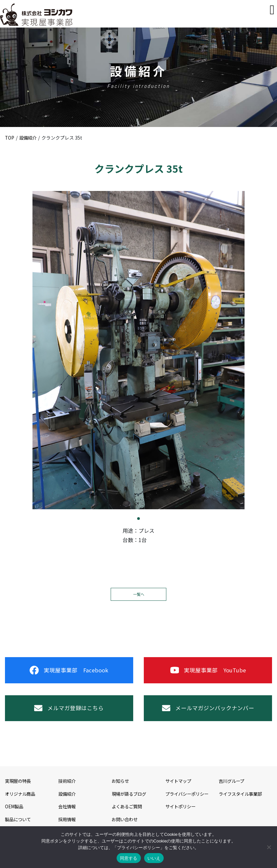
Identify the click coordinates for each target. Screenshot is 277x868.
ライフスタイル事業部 (242, 801)
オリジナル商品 (21, 801)
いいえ (154, 858)
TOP (10, 138)
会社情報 (68, 814)
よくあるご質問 (128, 814)
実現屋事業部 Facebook (69, 672)
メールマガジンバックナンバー (208, 714)
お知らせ (121, 788)
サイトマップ (179, 788)
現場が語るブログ (130, 801)
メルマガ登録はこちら (69, 714)
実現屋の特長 (19, 788)
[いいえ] (269, 847)
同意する (129, 858)
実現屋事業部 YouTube (208, 672)
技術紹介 (68, 788)
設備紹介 (29, 138)
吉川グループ (232, 788)
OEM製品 (15, 814)
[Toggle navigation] (272, 10)
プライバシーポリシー (189, 801)
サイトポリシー (182, 814)
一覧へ (138, 594)
